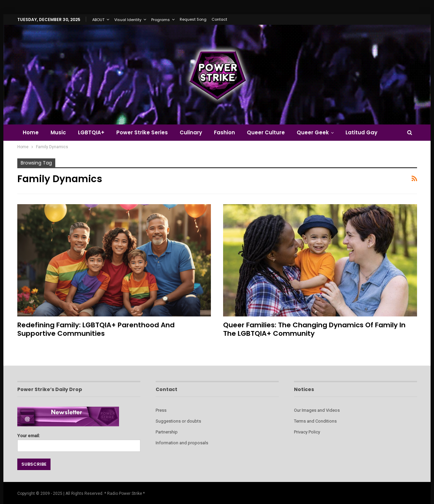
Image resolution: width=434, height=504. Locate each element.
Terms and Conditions (315, 421)
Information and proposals (182, 443)
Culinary (191, 132)
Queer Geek (313, 132)
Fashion (224, 132)
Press (161, 410)
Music (58, 132)
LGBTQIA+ (91, 132)
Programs (161, 20)
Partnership (167, 432)
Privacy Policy (307, 432)
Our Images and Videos (317, 410)
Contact (219, 19)
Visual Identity (128, 20)
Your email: (79, 441)
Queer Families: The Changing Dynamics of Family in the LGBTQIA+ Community (314, 329)
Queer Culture (266, 132)
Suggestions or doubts (178, 421)
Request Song (193, 19)
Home (31, 132)
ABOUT (98, 20)
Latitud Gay (361, 132)
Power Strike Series (142, 132)
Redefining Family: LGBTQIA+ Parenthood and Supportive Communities (96, 329)
